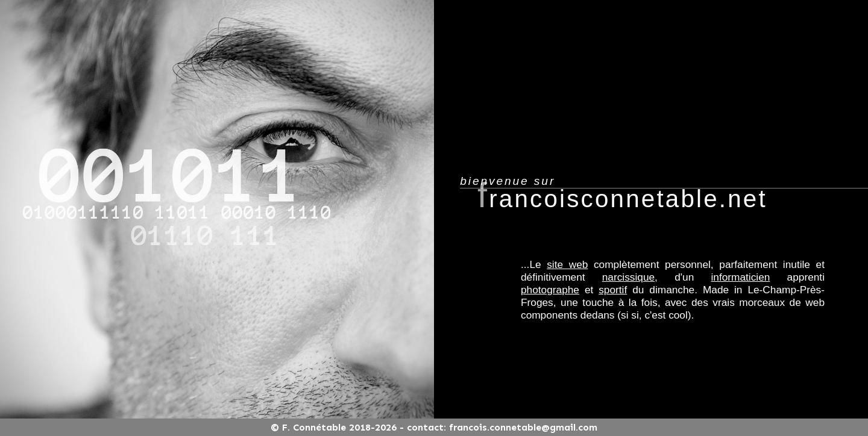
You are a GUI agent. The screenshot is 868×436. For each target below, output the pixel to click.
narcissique (628, 277)
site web (567, 264)
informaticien (740, 277)
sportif (613, 290)
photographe (550, 290)
